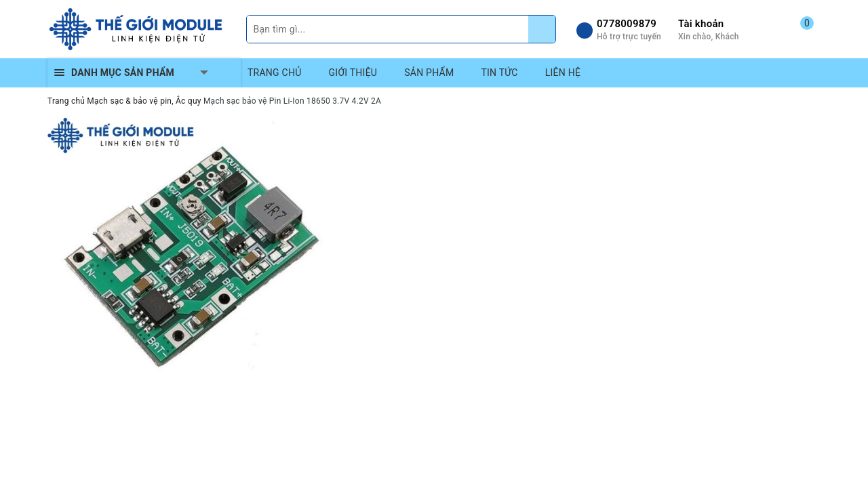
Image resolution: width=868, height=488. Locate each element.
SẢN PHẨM (429, 73)
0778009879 (627, 24)
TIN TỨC (499, 73)
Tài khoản (701, 24)
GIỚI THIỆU (353, 73)
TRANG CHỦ (275, 73)
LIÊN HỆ (563, 73)
